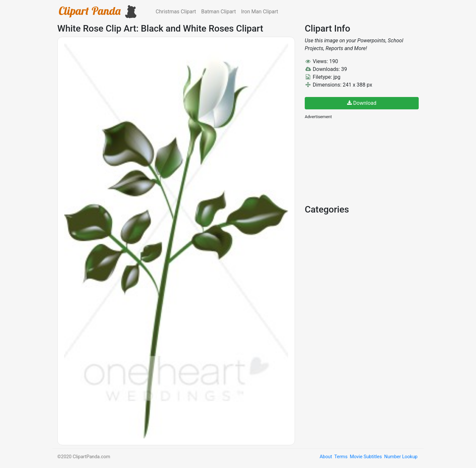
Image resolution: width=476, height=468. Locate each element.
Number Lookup (401, 457)
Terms (341, 457)
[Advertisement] (354, 161)
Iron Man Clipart (259, 12)
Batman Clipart (218, 12)
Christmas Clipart (176, 12)
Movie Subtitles (366, 457)
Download (362, 103)
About (326, 457)
